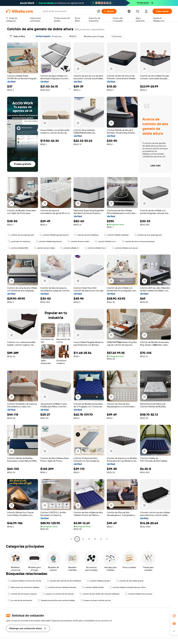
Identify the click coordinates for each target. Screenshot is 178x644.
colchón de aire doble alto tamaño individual (99, 594)
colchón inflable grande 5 (99, 581)
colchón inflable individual (116, 235)
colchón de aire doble (44, 248)
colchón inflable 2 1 (70, 248)
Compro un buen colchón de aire (96, 600)
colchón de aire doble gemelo (148, 235)
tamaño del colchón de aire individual (64, 581)
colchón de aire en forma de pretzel (138, 241)
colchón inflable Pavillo (93, 587)
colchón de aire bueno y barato (22, 594)
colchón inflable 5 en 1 (105, 241)
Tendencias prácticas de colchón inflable (56, 600)
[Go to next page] (107, 539)
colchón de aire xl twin (78, 241)
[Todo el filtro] (17, 36)
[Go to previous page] (71, 539)
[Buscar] (109, 11)
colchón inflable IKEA (18, 248)
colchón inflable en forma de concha (25, 581)
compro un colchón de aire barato (58, 594)
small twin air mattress (19, 241)
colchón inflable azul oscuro (125, 248)
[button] (98, 11)
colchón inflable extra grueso (139, 594)
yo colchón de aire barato (20, 600)
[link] (174, 616)
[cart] (138, 12)
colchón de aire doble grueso (130, 581)
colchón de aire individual (86, 235)
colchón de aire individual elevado (61, 587)
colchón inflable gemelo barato (54, 235)
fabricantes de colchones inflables (24, 587)
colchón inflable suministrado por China (127, 587)
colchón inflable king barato (49, 241)
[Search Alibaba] (68, 11)
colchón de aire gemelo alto (21, 235)
